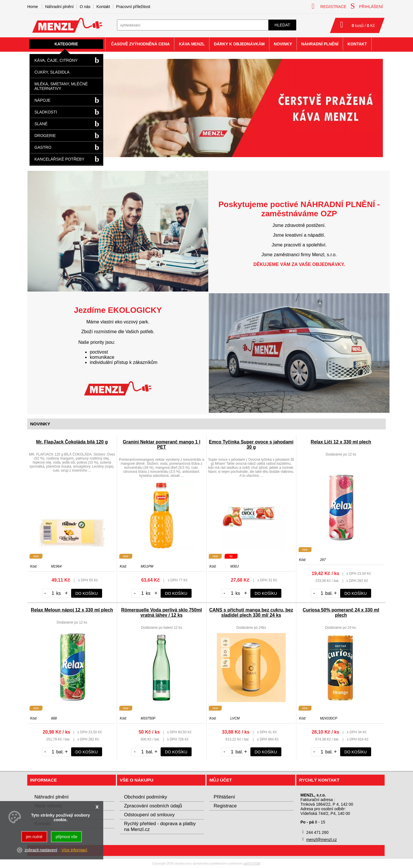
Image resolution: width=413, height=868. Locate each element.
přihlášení (367, 6)
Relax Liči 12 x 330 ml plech (341, 442)
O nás (85, 7)
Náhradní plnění (59, 7)
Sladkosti (46, 112)
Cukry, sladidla (52, 72)
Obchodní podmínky (146, 797)
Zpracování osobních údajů (153, 806)
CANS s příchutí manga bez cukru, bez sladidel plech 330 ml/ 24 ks (251, 613)
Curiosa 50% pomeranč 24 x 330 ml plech (341, 613)
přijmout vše (66, 837)
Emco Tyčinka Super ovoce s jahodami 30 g (251, 444)
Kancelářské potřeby (59, 159)
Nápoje (42, 100)
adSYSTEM (252, 863)
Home (33, 7)
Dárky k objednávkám (239, 44)
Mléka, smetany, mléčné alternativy (61, 86)
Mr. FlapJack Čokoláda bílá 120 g (72, 442)
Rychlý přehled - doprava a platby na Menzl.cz (160, 826)
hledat (282, 25)
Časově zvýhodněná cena (140, 44)
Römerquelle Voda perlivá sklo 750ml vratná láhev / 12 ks (161, 613)
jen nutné (34, 837)
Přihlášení (224, 797)
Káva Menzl (192, 44)
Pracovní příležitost (133, 7)
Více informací (74, 850)
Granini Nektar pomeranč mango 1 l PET (161, 444)
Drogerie (45, 136)
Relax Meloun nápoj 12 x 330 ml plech (72, 610)
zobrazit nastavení (41, 850)
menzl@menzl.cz (322, 840)
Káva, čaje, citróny (56, 60)
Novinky (283, 44)
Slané (41, 124)
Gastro (43, 147)
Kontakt (103, 7)
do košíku (87, 593)
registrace (329, 6)
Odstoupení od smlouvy (149, 815)
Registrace (225, 806)
